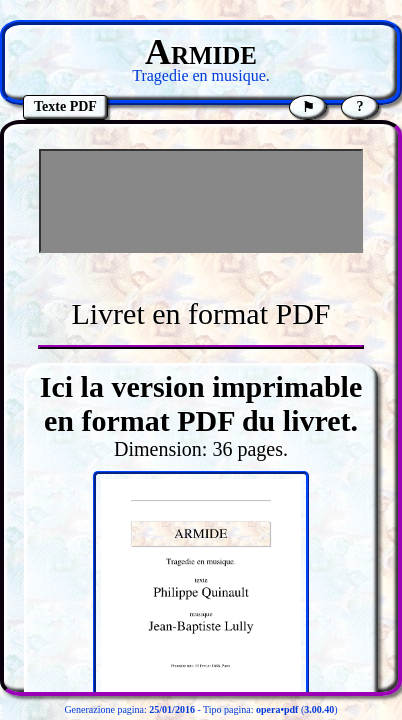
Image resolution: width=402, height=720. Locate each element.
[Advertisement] (201, 201)
